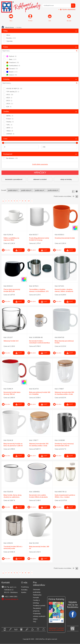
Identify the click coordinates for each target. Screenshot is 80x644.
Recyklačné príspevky (37, 610)
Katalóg (6, 79)
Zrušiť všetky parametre (40, 164)
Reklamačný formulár (37, 596)
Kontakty (24, 590)
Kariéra (24, 592)
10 (29, 201)
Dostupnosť (8, 154)
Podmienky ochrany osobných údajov (39, 616)
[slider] (3, 143)
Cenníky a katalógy (36, 602)
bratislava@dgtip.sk (10, 599)
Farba (6, 47)
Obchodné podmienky (37, 591)
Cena (5, 139)
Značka (6, 112)
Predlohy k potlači (39, 606)
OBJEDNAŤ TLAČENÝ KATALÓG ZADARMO (56, 629)
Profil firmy (25, 587)
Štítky (6, 31)
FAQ (35, 622)
